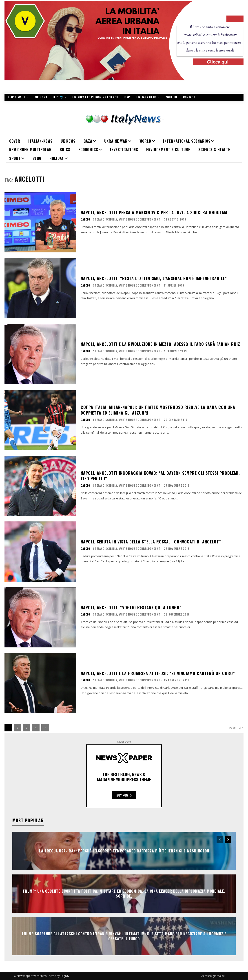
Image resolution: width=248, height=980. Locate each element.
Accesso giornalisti (213, 976)
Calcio (85, 219)
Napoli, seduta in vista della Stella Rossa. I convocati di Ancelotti (152, 542)
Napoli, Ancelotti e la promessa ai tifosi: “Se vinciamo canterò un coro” (158, 673)
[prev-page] (220, 840)
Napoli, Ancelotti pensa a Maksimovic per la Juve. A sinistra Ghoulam (154, 212)
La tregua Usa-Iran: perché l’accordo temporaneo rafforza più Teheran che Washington (124, 851)
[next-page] (45, 728)
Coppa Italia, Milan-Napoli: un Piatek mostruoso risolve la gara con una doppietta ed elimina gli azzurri (158, 410)
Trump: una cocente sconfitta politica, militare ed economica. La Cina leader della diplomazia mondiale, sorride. (124, 894)
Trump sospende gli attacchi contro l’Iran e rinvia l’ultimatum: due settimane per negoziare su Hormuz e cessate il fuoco (124, 936)
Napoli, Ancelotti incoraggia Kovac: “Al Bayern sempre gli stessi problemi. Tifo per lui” (160, 476)
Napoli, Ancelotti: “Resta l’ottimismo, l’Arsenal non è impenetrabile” (154, 278)
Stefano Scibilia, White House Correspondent (127, 219)
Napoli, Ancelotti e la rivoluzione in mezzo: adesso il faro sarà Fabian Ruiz (160, 344)
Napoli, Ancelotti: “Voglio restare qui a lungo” (131, 607)
